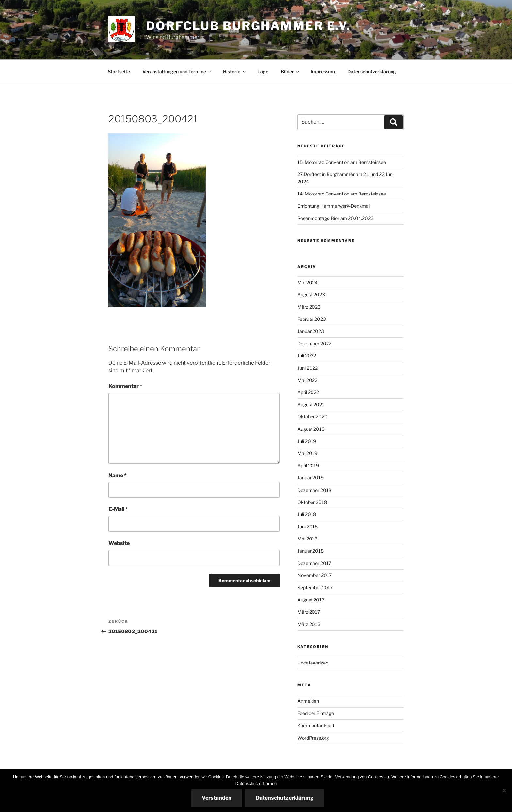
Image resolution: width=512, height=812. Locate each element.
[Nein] (504, 790)
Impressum (323, 72)
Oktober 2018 (312, 502)
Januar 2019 (311, 478)
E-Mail (118, 509)
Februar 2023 (312, 319)
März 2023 (309, 307)
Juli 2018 (307, 514)
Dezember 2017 (314, 563)
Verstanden (217, 798)
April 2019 (308, 466)
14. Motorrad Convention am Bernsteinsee (342, 194)
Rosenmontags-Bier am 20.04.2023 (336, 218)
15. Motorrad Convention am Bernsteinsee (342, 162)
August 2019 (311, 429)
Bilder (290, 72)
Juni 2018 (308, 527)
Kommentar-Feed (316, 725)
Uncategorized (313, 663)
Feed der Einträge (316, 713)
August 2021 (311, 405)
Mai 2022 (307, 380)
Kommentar (125, 386)
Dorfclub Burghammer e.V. (248, 26)
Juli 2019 (307, 441)
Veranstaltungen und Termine (177, 72)
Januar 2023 (311, 331)
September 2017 (315, 588)
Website (119, 543)
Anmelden (308, 701)
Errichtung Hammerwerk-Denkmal (334, 206)
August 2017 (311, 600)
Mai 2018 (307, 539)
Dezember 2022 (314, 344)
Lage (263, 72)
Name (118, 475)
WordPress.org (313, 738)
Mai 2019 (307, 453)
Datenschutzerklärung (372, 72)
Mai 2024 (308, 282)
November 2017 (315, 575)
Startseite (119, 72)
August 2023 (311, 295)
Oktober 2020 (312, 417)
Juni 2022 (308, 368)
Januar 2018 (311, 551)
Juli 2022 (307, 356)
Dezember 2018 (314, 490)
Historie (235, 72)
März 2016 (309, 624)
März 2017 (309, 612)
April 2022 (308, 392)
